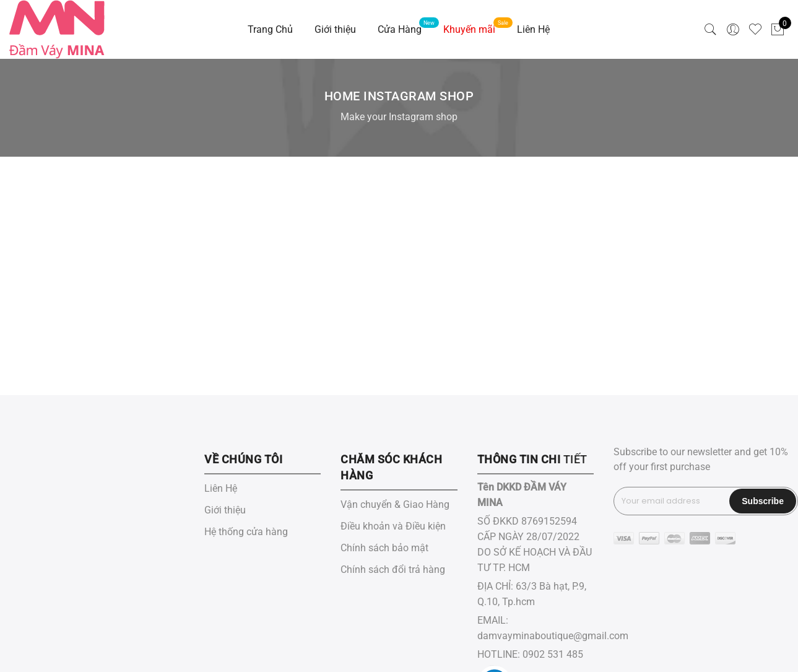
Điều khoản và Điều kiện (393, 526)
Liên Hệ (533, 29)
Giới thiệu (335, 29)
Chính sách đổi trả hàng (393, 569)
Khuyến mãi (469, 29)
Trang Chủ (270, 29)
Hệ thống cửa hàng (246, 532)
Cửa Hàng (400, 29)
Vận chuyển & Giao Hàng (395, 504)
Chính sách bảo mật (384, 548)
